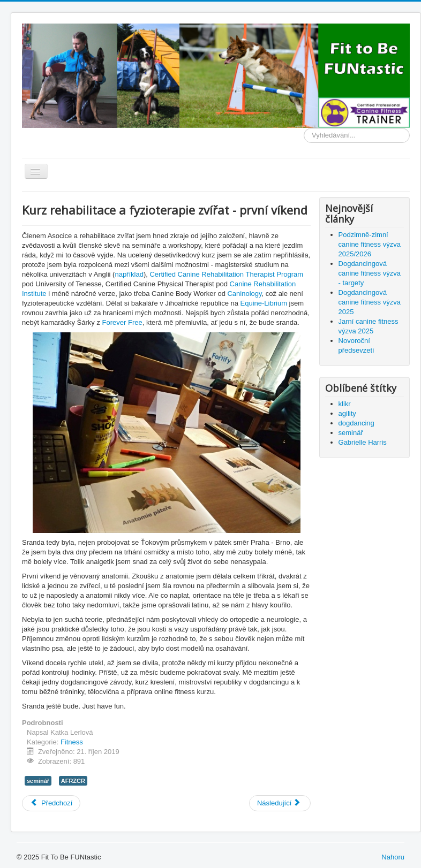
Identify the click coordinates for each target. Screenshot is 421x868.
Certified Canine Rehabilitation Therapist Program (226, 274)
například (129, 274)
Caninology (244, 294)
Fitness (72, 742)
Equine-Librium (264, 303)
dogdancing (356, 423)
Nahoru (393, 857)
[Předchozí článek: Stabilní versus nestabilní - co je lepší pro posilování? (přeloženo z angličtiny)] (51, 803)
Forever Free (122, 322)
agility (347, 413)
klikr (345, 404)
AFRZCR (73, 781)
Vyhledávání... (304, 128)
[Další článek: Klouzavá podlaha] (280, 803)
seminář (38, 781)
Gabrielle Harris (363, 442)
